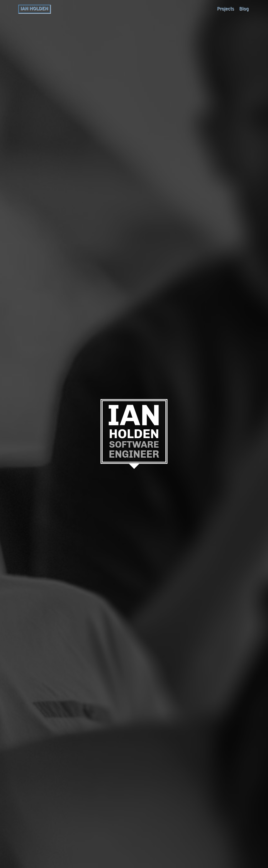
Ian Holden (34, 9)
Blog (244, 9)
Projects (225, 9)
